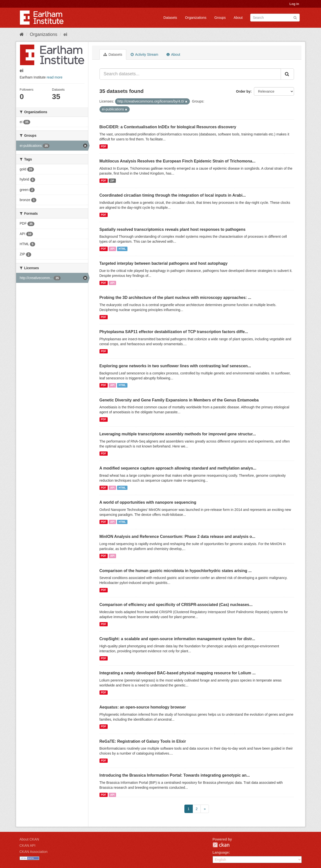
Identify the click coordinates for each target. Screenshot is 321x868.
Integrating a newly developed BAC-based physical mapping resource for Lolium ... (178, 673)
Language (221, 852)
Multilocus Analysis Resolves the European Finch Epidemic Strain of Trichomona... (178, 161)
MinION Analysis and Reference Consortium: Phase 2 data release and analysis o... (177, 537)
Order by (243, 91)
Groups (220, 18)
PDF (104, 146)
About (238, 18)
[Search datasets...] (190, 74)
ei (65, 34)
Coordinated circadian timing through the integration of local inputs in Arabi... (173, 195)
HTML (122, 249)
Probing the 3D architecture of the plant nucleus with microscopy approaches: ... (175, 298)
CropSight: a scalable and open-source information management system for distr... (177, 639)
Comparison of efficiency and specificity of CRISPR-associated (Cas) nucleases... (176, 605)
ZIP (112, 181)
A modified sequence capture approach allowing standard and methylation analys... (178, 468)
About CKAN (29, 839)
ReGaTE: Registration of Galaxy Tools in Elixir (143, 741)
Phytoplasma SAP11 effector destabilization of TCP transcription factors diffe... (174, 332)
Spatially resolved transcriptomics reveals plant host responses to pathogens (173, 229)
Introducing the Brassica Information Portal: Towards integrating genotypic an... (175, 775)
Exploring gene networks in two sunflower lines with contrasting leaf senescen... (175, 366)
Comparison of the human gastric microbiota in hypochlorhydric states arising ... (176, 571)
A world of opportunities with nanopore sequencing (148, 502)
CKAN (221, 845)
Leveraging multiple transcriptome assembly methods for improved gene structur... (178, 434)
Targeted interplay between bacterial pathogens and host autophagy (164, 263)
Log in (294, 4)
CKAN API (28, 845)
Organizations (196, 18)
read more (54, 77)
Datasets (170, 18)
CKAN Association (34, 852)
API (112, 249)
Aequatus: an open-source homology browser (143, 707)
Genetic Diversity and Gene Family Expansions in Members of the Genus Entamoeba (179, 400)
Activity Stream (144, 54)
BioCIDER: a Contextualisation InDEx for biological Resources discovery (168, 127)
